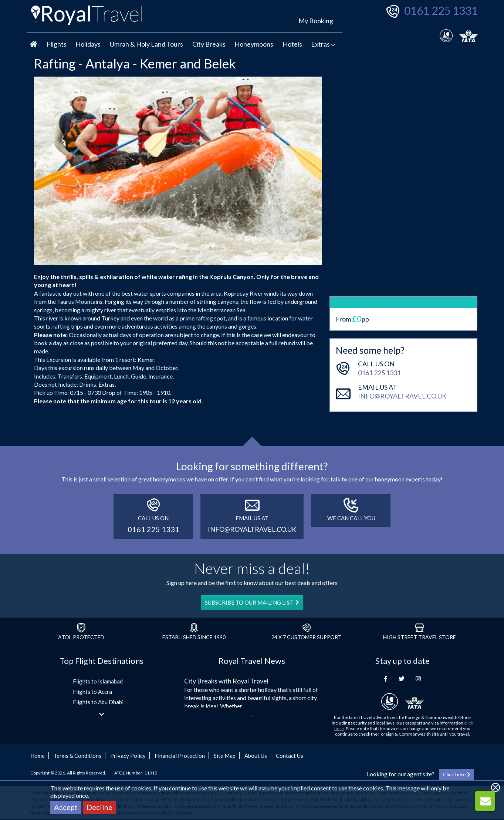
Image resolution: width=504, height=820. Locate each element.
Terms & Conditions (77, 756)
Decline (99, 807)
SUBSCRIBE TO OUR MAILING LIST (252, 602)
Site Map (225, 756)
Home (38, 756)
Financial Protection (180, 756)
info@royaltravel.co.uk (402, 356)
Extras (323, 44)
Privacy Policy (128, 756)
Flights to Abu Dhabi (98, 702)
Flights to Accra (92, 692)
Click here (457, 774)
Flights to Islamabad (98, 681)
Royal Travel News (252, 661)
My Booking (316, 21)
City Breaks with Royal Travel (226, 681)
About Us (256, 756)
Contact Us (290, 756)
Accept (66, 807)
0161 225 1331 (441, 10)
